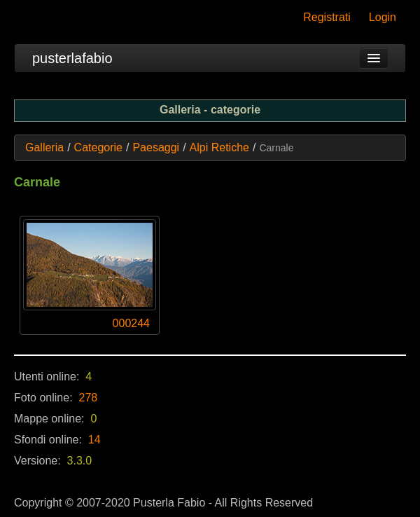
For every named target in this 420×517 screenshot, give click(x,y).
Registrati (327, 17)
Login (383, 17)
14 (94, 440)
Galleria (44, 147)
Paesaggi (156, 147)
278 (89, 398)
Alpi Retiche (219, 147)
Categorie (98, 147)
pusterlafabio (72, 58)
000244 (131, 323)
